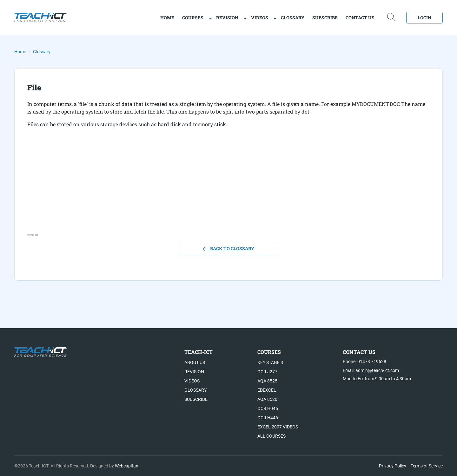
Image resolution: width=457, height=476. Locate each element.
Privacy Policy (393, 466)
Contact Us (360, 18)
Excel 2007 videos (278, 427)
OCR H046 (268, 408)
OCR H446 (268, 418)
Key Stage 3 (270, 362)
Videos (260, 18)
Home (20, 52)
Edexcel (267, 390)
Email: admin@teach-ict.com (371, 370)
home (167, 18)
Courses (193, 18)
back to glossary (229, 248)
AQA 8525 (267, 381)
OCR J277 (267, 372)
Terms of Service (427, 466)
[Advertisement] (218, 188)
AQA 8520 (267, 399)
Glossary (293, 18)
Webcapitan (127, 466)
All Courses (272, 436)
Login (424, 18)
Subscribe (325, 18)
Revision (227, 18)
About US (195, 362)
